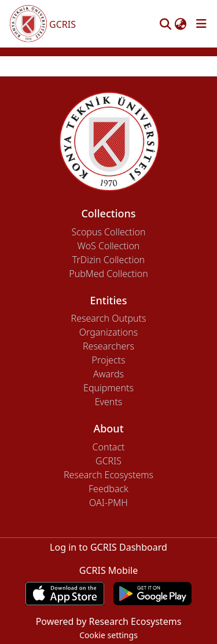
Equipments (108, 388)
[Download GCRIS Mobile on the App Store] (65, 594)
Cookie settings (108, 635)
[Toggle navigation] (201, 24)
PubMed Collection (108, 274)
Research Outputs (109, 318)
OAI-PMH (108, 503)
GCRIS (108, 461)
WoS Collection (109, 246)
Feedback (108, 489)
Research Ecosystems (108, 475)
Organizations (108, 332)
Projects (109, 360)
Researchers (108, 346)
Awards (108, 374)
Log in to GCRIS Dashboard (108, 547)
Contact (108, 447)
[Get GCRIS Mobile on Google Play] (152, 594)
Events (109, 402)
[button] (165, 24)
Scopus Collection (109, 232)
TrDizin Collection (108, 260)
